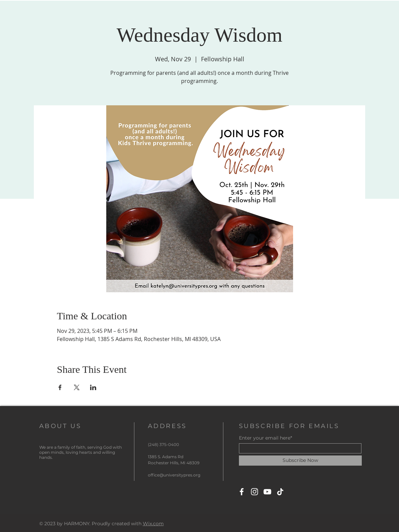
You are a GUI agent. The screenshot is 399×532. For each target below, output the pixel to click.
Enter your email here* (265, 438)
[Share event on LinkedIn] (93, 387)
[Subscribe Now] (300, 461)
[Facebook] (242, 492)
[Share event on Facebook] (60, 387)
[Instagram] (254, 492)
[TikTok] (280, 492)
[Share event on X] (77, 387)
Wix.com (153, 524)
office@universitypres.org (174, 475)
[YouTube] (267, 492)
